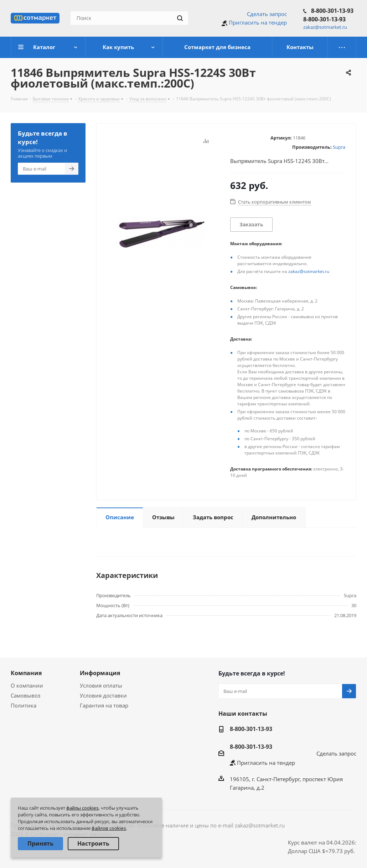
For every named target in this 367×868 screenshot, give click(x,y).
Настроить (93, 843)
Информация (100, 673)
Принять (40, 843)
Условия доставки (103, 695)
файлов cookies (109, 828)
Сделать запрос (267, 14)
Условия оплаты (101, 685)
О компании (27, 685)
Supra (339, 147)
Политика (24, 705)
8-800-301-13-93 (332, 11)
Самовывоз (25, 695)
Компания (26, 673)
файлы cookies (82, 808)
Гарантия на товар (104, 705)
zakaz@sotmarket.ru (309, 271)
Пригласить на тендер (258, 22)
